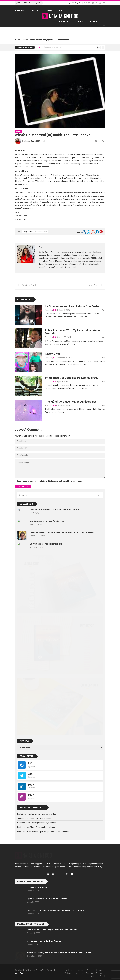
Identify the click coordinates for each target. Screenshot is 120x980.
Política (93, 21)
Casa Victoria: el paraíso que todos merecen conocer (55, 509)
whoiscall (21, 832)
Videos (94, 976)
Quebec (90, 970)
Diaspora (20, 11)
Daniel (20, 827)
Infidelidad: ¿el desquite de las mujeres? (72, 378)
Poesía (62, 11)
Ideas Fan (19, 973)
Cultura (79, 21)
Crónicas (69, 973)
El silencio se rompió (53, 47)
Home (18, 40)
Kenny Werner (28, 231)
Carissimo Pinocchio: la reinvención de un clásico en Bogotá (55, 910)
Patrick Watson (41, 231)
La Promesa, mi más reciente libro (46, 544)
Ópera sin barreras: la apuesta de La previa (47, 899)
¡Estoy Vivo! (52, 354)
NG (44, 141)
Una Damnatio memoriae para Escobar (47, 521)
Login (69, 3)
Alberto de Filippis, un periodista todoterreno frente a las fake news (62, 532)
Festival (49, 11)
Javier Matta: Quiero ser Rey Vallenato (41, 823)
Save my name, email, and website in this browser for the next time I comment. (49, 481)
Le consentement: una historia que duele (72, 306)
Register (78, 3)
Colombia (64, 21)
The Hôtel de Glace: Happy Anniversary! (70, 402)
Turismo (34, 11)
